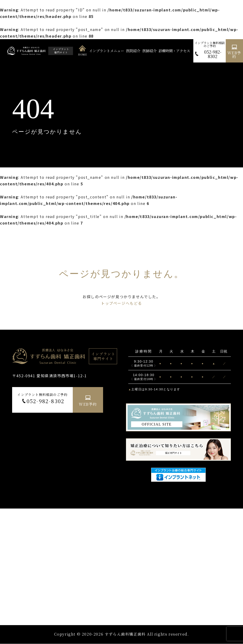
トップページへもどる (121, 303)
